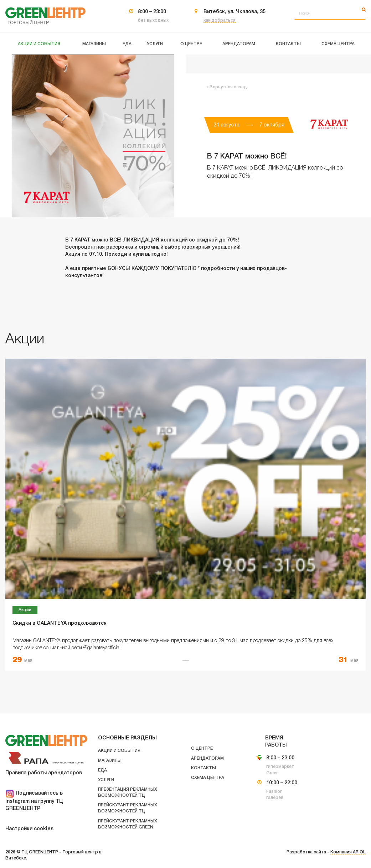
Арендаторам (207, 758)
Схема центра (208, 778)
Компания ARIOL (348, 852)
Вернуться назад (227, 87)
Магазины (110, 761)
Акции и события (119, 751)
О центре (202, 749)
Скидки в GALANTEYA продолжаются (60, 623)
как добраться (220, 20)
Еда (102, 770)
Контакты (203, 768)
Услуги (106, 780)
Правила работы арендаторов (44, 773)
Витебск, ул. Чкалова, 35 (235, 12)
